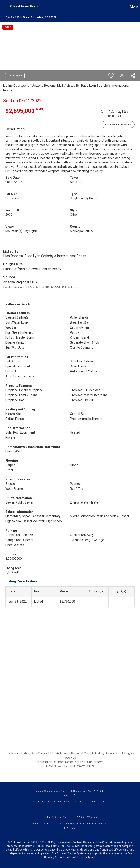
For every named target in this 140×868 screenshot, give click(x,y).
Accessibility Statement (56, 824)
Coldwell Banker (52, 791)
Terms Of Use (54, 817)
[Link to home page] (6, 7)
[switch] (111, 76)
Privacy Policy (84, 817)
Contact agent (15, 75)
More (134, 6)
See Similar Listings (118, 125)
